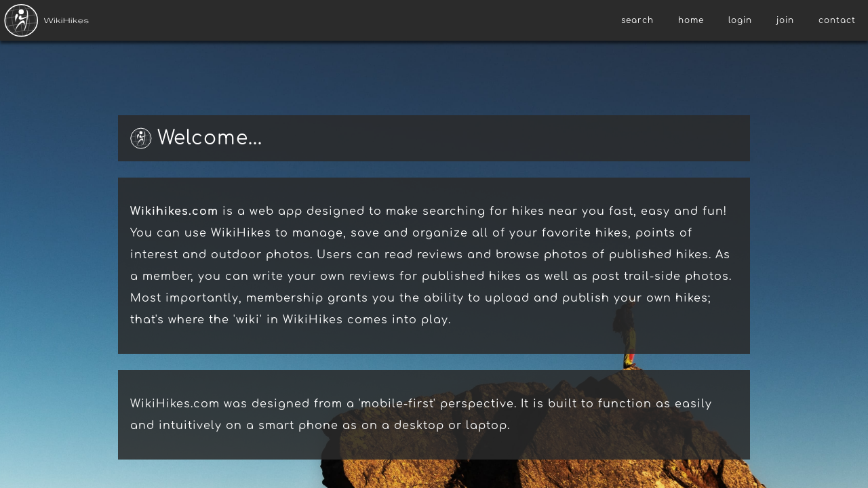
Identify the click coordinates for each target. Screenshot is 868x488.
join (785, 20)
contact (837, 20)
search (637, 20)
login (740, 20)
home (691, 20)
